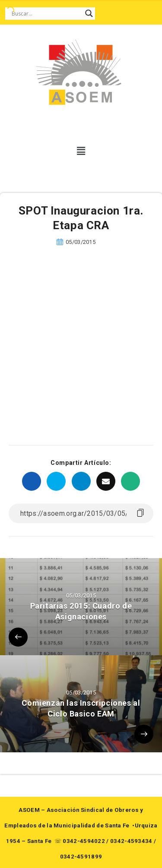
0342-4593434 (131, 841)
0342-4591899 (81, 857)
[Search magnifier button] (89, 13)
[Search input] (46, 13)
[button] (81, 151)
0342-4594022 (84, 841)
